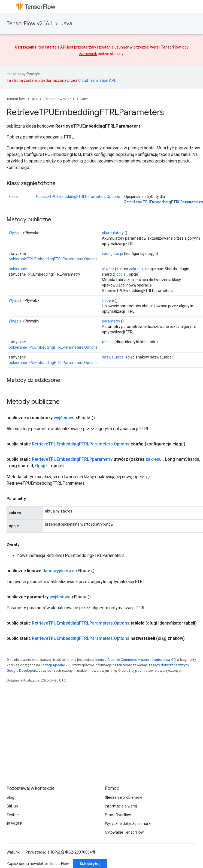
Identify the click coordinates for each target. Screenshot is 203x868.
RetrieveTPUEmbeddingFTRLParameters (164, 202)
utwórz (108, 269)
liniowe (108, 300)
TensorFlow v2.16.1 (29, 24)
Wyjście (15, 233)
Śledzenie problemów (124, 797)
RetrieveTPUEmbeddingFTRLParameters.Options (81, 444)
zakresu (136, 269)
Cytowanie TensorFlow (124, 832)
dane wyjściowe (58, 571)
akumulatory (113, 233)
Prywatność (36, 852)
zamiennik (88, 54)
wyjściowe (64, 418)
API (34, 99)
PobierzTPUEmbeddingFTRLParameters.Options (78, 197)
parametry (111, 321)
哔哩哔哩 (14, 824)
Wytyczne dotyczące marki (128, 824)
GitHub (12, 806)
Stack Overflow (118, 815)
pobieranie (18, 269)
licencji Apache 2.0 (56, 665)
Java (66, 24)
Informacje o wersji (121, 806)
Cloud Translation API (97, 80)
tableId (108, 342)
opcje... (122, 274)
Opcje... (43, 466)
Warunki (13, 852)
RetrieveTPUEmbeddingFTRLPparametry (72, 459)
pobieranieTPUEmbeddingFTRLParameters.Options (53, 259)
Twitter (13, 815)
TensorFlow (16, 99)
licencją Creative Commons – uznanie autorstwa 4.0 (135, 660)
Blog (10, 797)
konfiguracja (113, 254)
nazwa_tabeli (114, 357)
